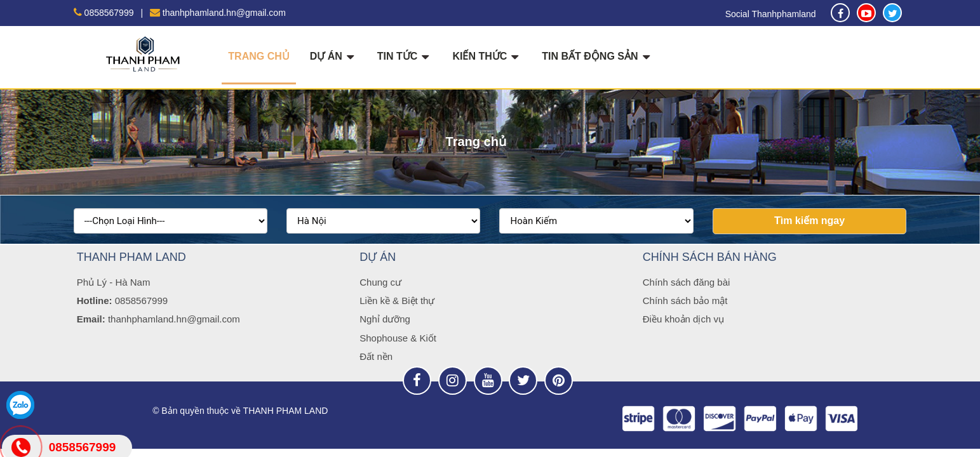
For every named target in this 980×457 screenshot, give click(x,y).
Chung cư (380, 282)
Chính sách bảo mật (685, 301)
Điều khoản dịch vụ (683, 319)
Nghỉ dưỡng (385, 319)
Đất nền (376, 356)
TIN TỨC (405, 56)
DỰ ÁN (333, 56)
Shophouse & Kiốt (398, 338)
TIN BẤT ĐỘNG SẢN (597, 56)
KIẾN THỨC (487, 56)
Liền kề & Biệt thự (397, 301)
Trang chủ (258, 56)
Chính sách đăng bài (687, 282)
